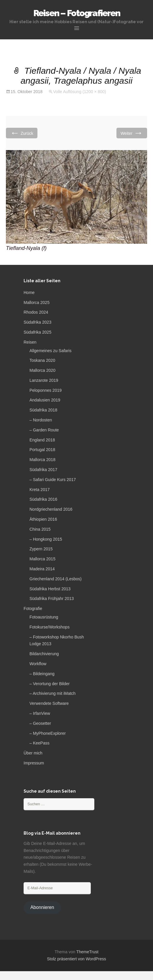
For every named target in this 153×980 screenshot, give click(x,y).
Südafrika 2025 (37, 332)
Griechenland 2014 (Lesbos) (56, 579)
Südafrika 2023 (37, 322)
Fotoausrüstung (44, 617)
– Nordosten (41, 420)
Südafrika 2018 (43, 410)
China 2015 (40, 529)
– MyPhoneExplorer (48, 733)
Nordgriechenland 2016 (51, 509)
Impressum (34, 763)
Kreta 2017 (40, 490)
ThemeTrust (87, 952)
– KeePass (40, 743)
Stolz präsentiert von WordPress (76, 959)
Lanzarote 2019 (44, 380)
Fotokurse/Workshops (50, 627)
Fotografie (33, 608)
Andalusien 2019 (45, 400)
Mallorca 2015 (42, 559)
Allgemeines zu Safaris (50, 351)
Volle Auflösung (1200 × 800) (79, 92)
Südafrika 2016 (43, 499)
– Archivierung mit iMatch (52, 693)
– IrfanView (40, 713)
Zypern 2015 (41, 549)
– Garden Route (44, 430)
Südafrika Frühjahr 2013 (52, 599)
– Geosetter (40, 723)
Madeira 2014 (42, 569)
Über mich (33, 753)
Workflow (38, 664)
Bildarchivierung (44, 654)
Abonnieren (42, 907)
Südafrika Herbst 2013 (50, 589)
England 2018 (42, 440)
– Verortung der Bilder (50, 684)
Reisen (30, 342)
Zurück (22, 133)
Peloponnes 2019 (46, 390)
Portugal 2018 (42, 450)
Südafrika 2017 (43, 470)
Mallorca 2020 (42, 370)
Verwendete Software (49, 703)
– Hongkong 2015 (46, 539)
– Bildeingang (42, 674)
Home (29, 293)
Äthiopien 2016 (43, 519)
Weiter (132, 133)
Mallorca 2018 (42, 460)
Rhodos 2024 (36, 312)
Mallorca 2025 (37, 302)
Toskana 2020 (42, 360)
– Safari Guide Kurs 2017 (53, 480)
